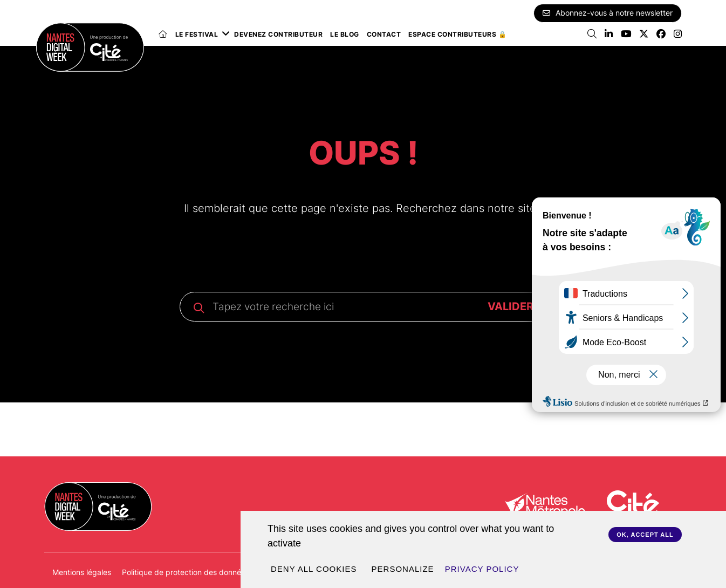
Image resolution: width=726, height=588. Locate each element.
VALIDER (511, 306)
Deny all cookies (314, 569)
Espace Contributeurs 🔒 (457, 34)
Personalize (403, 569)
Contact (384, 34)
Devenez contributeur (278, 34)
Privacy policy (482, 569)
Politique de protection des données (186, 572)
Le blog (345, 34)
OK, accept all (645, 535)
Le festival (197, 34)
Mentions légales (82, 572)
